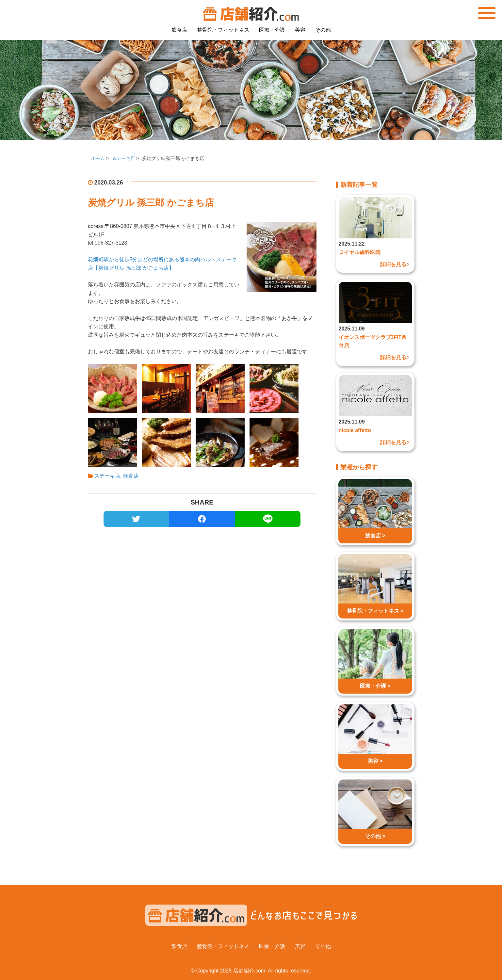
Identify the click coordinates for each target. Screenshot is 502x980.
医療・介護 (272, 30)
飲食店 (179, 30)
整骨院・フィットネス (223, 30)
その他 (323, 30)
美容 (300, 30)
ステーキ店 (107, 476)
